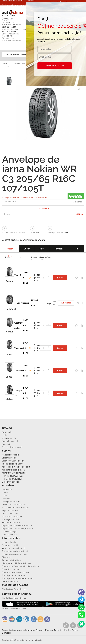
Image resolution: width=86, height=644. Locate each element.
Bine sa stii (7, 557)
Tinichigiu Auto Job (10, 520)
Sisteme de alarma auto (15, 5)
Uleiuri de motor (9, 438)
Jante (4, 435)
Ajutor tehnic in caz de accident (16, 467)
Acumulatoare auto (10, 441)
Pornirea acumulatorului (13, 476)
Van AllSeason (23, 303)
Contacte (6, 499)
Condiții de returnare (11, 502)
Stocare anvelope (10, 458)
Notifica (79, 214)
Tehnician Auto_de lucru (13, 517)
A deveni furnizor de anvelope (15, 508)
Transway (19, 348)
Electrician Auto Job (11, 523)
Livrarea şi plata (9, 542)
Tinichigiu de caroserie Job (14, 575)
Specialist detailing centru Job (15, 572)
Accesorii (6, 444)
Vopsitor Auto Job (10, 511)
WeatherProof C (19, 325)
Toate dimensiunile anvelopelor (16, 551)
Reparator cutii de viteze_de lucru (17, 526)
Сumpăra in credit (10, 545)
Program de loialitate (11, 560)
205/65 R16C (26, 278)
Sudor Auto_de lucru (11, 569)
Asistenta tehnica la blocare (14, 470)
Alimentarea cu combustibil (14, 473)
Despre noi (7, 490)
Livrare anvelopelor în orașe (14, 554)
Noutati (5, 493)
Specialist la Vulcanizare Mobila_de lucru (20, 566)
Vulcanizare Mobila (11, 455)
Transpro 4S (18, 393)
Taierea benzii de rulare (12, 464)
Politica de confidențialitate (14, 505)
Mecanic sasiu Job (10, 581)
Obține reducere (54, 66)
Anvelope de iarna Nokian (12, 197)
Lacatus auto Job (10, 535)
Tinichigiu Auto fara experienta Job (17, 578)
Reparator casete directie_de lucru (17, 529)
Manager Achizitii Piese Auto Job (16, 563)
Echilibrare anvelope (11, 482)
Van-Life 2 (18, 278)
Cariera (6, 11)
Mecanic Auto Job (10, 514)
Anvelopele (7, 432)
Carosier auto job (10, 532)
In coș (60, 278)
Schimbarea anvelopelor (13, 461)
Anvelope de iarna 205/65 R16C (35, 197)
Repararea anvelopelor (12, 479)
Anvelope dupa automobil (14, 548)
